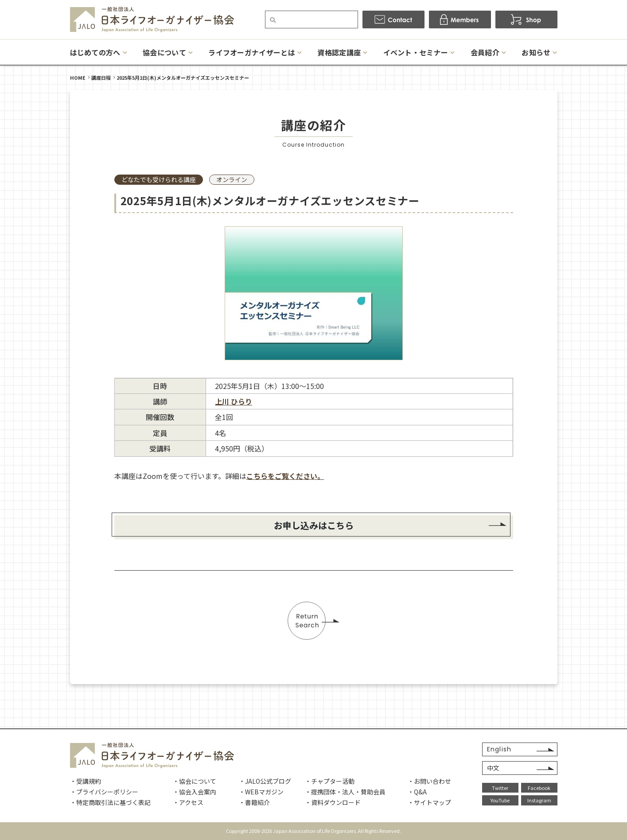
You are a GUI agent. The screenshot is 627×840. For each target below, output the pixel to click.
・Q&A (417, 792)
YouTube (500, 800)
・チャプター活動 (330, 781)
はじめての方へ (95, 52)
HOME (78, 78)
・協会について (195, 781)
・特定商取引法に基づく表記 (110, 802)
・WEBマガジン (261, 792)
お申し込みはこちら (314, 525)
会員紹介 (485, 52)
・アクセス (188, 802)
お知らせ (536, 52)
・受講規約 (86, 781)
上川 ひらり (234, 401)
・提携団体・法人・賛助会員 (345, 792)
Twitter (500, 788)
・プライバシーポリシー (104, 792)
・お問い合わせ (429, 781)
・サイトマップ (429, 802)
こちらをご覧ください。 (285, 476)
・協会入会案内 (195, 792)
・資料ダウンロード (333, 802)
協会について (164, 52)
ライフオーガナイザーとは (252, 52)
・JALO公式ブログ (265, 781)
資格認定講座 (339, 52)
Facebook (539, 788)
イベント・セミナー (416, 52)
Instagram (539, 800)
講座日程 (101, 78)
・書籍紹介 (254, 802)
